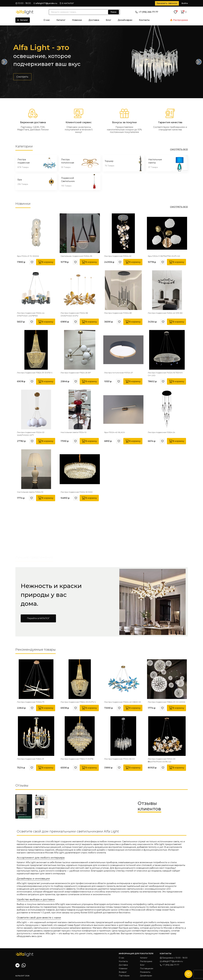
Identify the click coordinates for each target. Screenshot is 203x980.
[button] (4, 62)
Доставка (94, 20)
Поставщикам (147, 968)
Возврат (123, 972)
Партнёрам (124, 976)
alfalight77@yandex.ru (46, 3)
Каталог (23, 20)
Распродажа (180, 20)
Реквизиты (145, 972)
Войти (185, 3)
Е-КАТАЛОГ (68, 3)
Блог (108, 20)
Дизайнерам (125, 20)
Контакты (144, 20)
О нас (47, 20)
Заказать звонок (167, 3)
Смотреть (22, 81)
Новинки (77, 20)
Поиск (113, 12)
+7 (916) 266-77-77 (147, 12)
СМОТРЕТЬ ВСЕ (179, 149)
